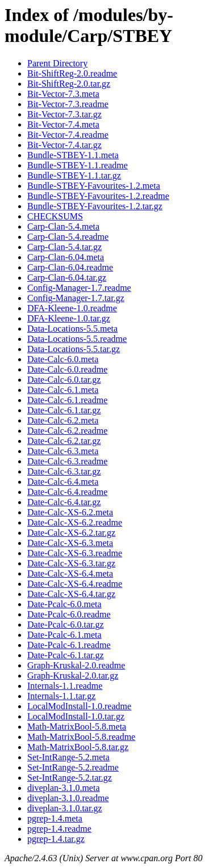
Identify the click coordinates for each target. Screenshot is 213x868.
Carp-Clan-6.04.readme (70, 267)
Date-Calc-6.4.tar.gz (64, 502)
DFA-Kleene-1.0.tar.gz (69, 318)
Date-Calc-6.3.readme (67, 461)
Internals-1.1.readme (65, 686)
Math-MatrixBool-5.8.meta (77, 727)
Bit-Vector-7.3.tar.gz (64, 114)
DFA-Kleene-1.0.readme (72, 308)
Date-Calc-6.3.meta (63, 451)
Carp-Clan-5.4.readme (68, 237)
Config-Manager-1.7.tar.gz (76, 298)
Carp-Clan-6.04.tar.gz (67, 278)
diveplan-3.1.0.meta (64, 788)
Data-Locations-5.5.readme (77, 339)
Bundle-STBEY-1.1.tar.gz (74, 175)
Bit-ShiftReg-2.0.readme (72, 73)
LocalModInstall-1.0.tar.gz (76, 716)
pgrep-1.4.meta (55, 818)
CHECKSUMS (55, 216)
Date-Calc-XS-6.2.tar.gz (71, 533)
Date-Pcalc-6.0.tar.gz (66, 624)
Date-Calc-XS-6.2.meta (70, 512)
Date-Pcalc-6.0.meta (64, 604)
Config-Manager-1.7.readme (79, 288)
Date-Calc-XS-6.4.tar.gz (71, 594)
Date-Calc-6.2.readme (67, 431)
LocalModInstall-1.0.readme (79, 706)
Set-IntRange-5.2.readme (73, 767)
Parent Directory (57, 63)
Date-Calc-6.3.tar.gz (64, 471)
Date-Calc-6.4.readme (67, 492)
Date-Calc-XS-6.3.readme (75, 553)
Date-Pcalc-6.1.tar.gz (66, 655)
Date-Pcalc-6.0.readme (69, 614)
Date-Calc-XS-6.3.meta (70, 543)
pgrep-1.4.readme (59, 829)
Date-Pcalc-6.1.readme (69, 645)
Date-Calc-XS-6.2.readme (75, 522)
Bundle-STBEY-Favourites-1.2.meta (94, 186)
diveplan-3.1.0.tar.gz (65, 808)
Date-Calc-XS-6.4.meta (70, 573)
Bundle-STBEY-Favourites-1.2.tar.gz (95, 206)
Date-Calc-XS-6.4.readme (75, 584)
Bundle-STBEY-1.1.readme (78, 165)
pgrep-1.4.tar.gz (56, 839)
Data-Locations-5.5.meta (72, 329)
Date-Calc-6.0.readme (67, 369)
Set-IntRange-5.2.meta (68, 757)
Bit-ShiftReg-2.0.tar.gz (69, 84)
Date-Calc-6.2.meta (63, 420)
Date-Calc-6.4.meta (63, 482)
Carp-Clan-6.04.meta (66, 257)
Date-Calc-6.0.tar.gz (64, 380)
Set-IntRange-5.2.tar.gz (70, 778)
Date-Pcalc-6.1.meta (64, 635)
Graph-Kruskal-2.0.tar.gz (73, 676)
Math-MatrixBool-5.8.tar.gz (78, 747)
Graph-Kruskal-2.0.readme (76, 665)
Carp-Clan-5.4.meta (63, 226)
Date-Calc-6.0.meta (63, 359)
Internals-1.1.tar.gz (61, 696)
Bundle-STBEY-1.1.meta (73, 155)
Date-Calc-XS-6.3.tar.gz (71, 563)
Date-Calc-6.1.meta (63, 390)
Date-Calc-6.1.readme (67, 400)
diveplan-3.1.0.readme (68, 798)
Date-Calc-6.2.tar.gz (64, 441)
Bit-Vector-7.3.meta (63, 94)
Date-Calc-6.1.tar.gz (64, 410)
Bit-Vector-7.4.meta (63, 124)
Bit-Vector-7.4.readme (68, 135)
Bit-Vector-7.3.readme (68, 104)
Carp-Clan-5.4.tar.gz (64, 247)
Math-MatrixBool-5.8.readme (81, 737)
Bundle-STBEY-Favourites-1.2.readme (98, 196)
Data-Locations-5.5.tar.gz (74, 349)
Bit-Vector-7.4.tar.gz (64, 145)
